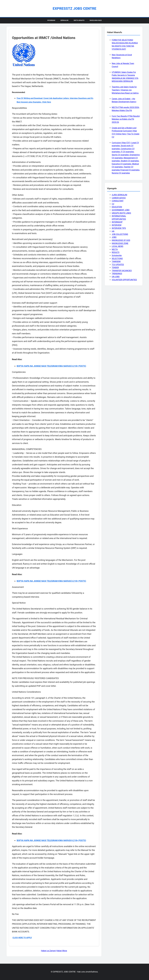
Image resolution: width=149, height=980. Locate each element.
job (113, 231)
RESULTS (116, 252)
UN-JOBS (116, 277)
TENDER (115, 268)
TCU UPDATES (118, 265)
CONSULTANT (118, 201)
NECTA (115, 249)
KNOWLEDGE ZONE (120, 243)
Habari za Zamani (48, 951)
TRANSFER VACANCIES (122, 271)
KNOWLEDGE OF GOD (121, 240)
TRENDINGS (117, 274)
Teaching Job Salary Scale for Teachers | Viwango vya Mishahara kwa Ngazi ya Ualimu (125, 90)
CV (113, 204)
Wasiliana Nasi (96, 20)
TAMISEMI (116, 261)
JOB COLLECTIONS (120, 234)
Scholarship (117, 255)
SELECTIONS (117, 259)
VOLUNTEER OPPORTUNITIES (124, 280)
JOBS (114, 237)
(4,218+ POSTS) (78, 366)
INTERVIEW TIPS (119, 228)
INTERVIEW (117, 225)
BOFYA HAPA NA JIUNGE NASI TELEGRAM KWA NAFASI (44, 366)
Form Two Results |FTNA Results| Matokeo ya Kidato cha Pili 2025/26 (126, 119)
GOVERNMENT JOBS (121, 210)
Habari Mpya (62, 951)
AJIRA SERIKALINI (120, 195)
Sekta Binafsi (79, 20)
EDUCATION (117, 207)
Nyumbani (51, 20)
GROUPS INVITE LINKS (121, 213)
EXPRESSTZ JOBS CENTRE (74, 8)
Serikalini (64, 20)
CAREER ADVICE (119, 198)
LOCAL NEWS (118, 246)
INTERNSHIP (117, 222)
